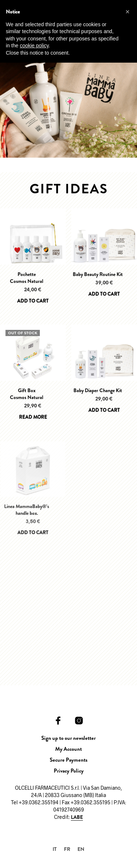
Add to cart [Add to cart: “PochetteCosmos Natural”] (33, 301)
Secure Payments (68, 760)
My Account (68, 749)
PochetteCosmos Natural (26, 278)
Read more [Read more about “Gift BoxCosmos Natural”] (33, 417)
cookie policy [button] (34, 46)
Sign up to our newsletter (68, 738)
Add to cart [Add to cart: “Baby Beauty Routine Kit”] (104, 294)
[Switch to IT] (55, 849)
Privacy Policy (69, 771)
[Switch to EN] (81, 849)
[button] (128, 12)
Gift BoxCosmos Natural (26, 394)
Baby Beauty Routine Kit (98, 274)
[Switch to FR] (67, 849)
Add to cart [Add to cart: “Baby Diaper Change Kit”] (104, 409)
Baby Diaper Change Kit (98, 390)
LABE (77, 817)
